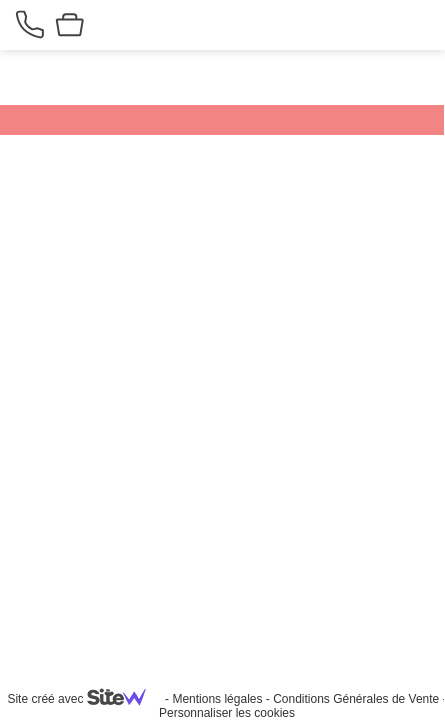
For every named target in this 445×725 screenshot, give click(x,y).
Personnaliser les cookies (227, 713)
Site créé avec (84, 699)
